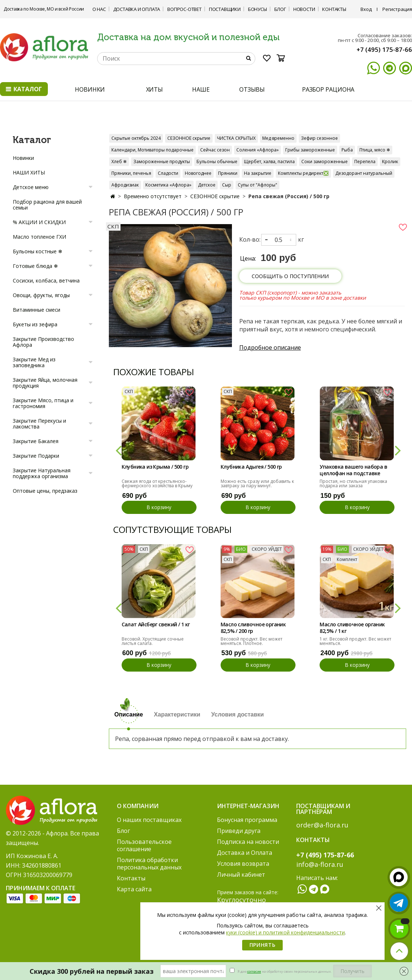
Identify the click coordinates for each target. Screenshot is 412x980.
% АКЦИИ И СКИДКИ (39, 222)
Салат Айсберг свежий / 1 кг (156, 624)
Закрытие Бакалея (36, 441)
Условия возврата (243, 864)
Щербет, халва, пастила (269, 162)
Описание (129, 714)
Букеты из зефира (35, 324)
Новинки (23, 158)
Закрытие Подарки (36, 456)
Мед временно (278, 138)
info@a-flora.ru (320, 864)
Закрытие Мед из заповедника (34, 362)
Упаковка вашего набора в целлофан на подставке (353, 470)
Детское (207, 185)
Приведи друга (239, 831)
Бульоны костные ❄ (38, 251)
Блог (280, 9)
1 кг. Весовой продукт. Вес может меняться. (355, 641)
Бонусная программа (247, 820)
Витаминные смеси (37, 310)
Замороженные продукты (162, 162)
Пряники (228, 173)
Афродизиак (125, 185)
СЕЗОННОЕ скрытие (189, 138)
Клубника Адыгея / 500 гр (251, 467)
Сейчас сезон (215, 150)
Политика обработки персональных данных (149, 864)
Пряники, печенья (131, 173)
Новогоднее (198, 173)
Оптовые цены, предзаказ (45, 491)
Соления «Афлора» (257, 150)
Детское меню (31, 187)
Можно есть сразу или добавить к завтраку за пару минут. (257, 483)
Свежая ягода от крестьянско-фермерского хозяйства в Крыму (157, 483)
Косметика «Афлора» (168, 185)
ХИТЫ (155, 89)
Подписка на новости (248, 842)
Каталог (24, 89)
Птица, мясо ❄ (375, 150)
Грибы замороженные (310, 150)
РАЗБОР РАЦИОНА (328, 89)
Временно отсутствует (153, 196)
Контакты (334, 9)
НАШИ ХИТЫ (29, 172)
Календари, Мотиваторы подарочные (152, 150)
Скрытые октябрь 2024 (136, 138)
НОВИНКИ (90, 89)
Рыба (347, 150)
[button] (118, 450)
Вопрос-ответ (184, 9)
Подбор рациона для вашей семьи (47, 205)
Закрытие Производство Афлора (43, 342)
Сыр (227, 185)
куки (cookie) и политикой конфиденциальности (285, 932)
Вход (366, 9)
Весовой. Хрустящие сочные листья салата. (153, 641)
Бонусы (257, 9)
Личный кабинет (241, 875)
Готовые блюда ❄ (35, 266)
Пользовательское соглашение (144, 845)
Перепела (365, 162)
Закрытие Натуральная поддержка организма (42, 473)
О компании (138, 806)
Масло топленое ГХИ (39, 237)
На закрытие (258, 173)
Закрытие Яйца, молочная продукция (45, 383)
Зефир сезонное (319, 138)
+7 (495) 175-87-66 (384, 49)
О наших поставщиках (149, 820)
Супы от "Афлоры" (257, 185)
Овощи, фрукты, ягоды (41, 295)
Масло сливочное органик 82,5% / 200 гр (253, 628)
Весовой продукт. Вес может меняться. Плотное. (251, 641)
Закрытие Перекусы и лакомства (39, 424)
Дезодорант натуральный (364, 173)
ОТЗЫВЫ (252, 89)
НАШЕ (201, 89)
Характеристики (177, 714)
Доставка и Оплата (137, 9)
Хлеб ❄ (119, 162)
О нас (99, 9)
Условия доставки (237, 714)
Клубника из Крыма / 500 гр (155, 467)
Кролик (390, 162)
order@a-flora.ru (322, 825)
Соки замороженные (325, 162)
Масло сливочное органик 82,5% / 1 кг (352, 628)
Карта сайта (134, 889)
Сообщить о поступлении (290, 276)
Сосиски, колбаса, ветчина (46, 280)
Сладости (168, 173)
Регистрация (397, 9)
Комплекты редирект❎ (303, 173)
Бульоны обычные (217, 162)
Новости (304, 9)
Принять (263, 945)
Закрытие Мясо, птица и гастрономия (43, 403)
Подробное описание (270, 347)
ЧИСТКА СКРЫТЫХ (236, 138)
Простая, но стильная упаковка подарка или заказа (353, 483)
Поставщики (225, 9)
